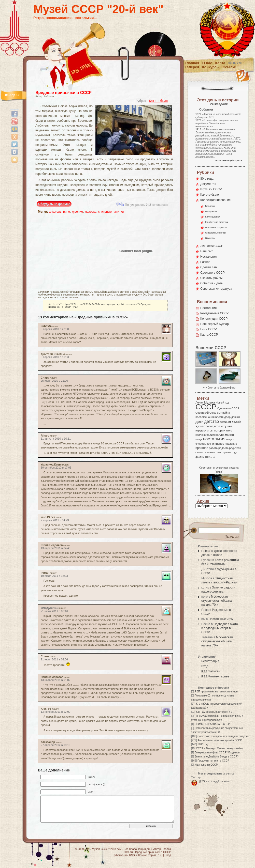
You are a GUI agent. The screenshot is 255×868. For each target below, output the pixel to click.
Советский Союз (206, 413)
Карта (220, 63)
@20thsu (204, 781)
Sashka (166, 850)
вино (66, 212)
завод (210, 426)
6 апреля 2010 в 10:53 (55, 358)
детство (212, 421)
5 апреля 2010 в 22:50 (55, 330)
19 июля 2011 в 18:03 (54, 577)
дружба (237, 422)
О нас (207, 63)
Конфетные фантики (217, 222)
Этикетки (210, 238)
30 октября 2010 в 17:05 (56, 469)
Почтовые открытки (216, 227)
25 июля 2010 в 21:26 (54, 382)
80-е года (207, 179)
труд (234, 452)
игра (217, 426)
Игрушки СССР (211, 189)
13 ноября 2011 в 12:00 (56, 713)
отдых (230, 439)
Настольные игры (221, 619)
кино (229, 430)
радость (223, 448)
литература (217, 435)
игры (210, 430)
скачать (209, 452)
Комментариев (215, 676)
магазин (230, 435)
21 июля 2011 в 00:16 (54, 612)
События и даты (212, 283)
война (226, 413)
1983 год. (203, 744)
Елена (206, 551)
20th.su (128, 853)
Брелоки (210, 206)
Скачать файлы (211, 278)
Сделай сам (209, 267)
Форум (235, 63)
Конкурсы (211, 67)
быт (219, 413)
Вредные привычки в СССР (63, 93)
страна (226, 452)
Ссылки (230, 67)
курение (77, 212)
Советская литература (216, 289)
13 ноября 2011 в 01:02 (56, 681)
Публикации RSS (124, 856)
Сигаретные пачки (215, 233)
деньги (236, 417)
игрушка (226, 426)
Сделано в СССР (212, 273)
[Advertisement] (68, 251)
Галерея (192, 67)
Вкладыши (211, 211)
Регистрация (210, 661)
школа (210, 457)
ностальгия (214, 439)
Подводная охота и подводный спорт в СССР (220, 628)
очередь (201, 444)
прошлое (202, 448)
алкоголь (55, 212)
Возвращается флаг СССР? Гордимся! (217, 753)
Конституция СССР (214, 319)
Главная (192, 63)
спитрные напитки (111, 212)
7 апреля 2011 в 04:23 (55, 521)
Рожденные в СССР (214, 313)
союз (218, 452)
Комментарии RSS (150, 856)
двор (227, 417)
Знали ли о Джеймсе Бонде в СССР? (217, 757)
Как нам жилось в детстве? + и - (215, 712)
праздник (231, 444)
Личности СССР (212, 246)
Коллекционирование (215, 200)
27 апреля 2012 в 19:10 (55, 746)
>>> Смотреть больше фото (219, 388)
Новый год (222, 402)
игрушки (201, 430)
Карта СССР (209, 335)
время (219, 417)
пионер (219, 444)
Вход (205, 666)
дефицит (225, 422)
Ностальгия (208, 257)
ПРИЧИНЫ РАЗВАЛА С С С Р (212, 724)
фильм (200, 457)
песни (210, 444)
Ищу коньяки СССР (206, 765)
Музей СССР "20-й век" (98, 9)
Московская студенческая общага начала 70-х (216, 601)
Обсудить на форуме (54, 204)
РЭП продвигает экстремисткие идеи (217, 692)
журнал (200, 426)
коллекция (202, 435)
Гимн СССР (209, 329)
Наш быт (207, 251)
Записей (211, 671)
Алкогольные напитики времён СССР (220, 740)
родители (235, 448)
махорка (91, 212)
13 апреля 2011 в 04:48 (55, 549)
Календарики (212, 217)
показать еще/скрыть (229, 160)
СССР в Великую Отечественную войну (219, 748)
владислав (50, 609)
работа (213, 448)
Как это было (158, 101)
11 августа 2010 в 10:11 (56, 440)
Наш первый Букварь (215, 324)
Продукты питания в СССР (213, 761)
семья (199, 452)
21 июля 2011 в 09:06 (54, 660)
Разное (205, 262)
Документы (208, 184)
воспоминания (205, 417)
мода (199, 439)
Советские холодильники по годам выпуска (223, 736)
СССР (206, 407)
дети (200, 421)
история (220, 430)
